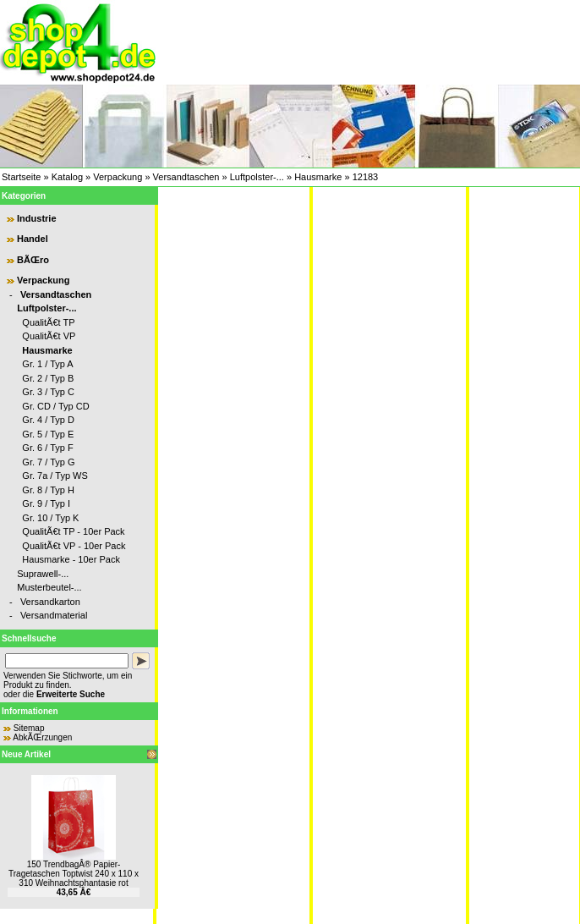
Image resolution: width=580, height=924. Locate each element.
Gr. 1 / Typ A (47, 364)
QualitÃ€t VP (49, 336)
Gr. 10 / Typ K (50, 518)
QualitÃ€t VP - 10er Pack (74, 546)
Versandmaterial (54, 615)
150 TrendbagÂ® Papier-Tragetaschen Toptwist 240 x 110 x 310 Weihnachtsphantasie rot (74, 874)
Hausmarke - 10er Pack (71, 559)
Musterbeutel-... (49, 587)
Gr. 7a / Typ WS (55, 476)
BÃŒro (33, 260)
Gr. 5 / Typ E (48, 434)
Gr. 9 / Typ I (46, 503)
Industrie (36, 218)
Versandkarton (50, 602)
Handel (33, 239)
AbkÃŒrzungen (42, 737)
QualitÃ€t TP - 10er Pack (73, 531)
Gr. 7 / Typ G (48, 462)
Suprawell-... (43, 574)
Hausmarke (318, 177)
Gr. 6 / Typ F (47, 448)
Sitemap (29, 728)
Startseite (21, 177)
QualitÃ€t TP (48, 322)
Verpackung (118, 177)
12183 (366, 177)
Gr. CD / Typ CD (55, 406)
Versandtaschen (186, 177)
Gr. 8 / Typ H (48, 490)
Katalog (67, 177)
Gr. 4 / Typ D (48, 420)
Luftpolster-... (257, 177)
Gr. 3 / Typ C (48, 392)
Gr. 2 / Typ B (48, 378)
